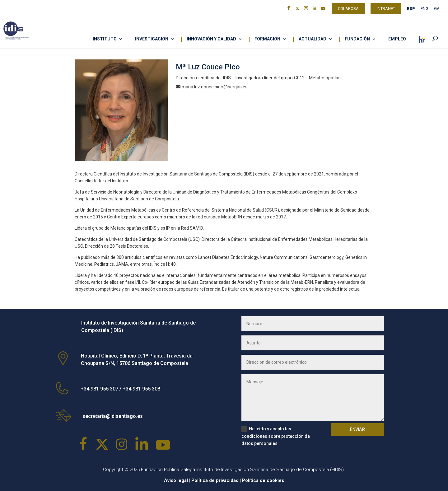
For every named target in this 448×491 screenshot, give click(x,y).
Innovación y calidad (211, 39)
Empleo (397, 39)
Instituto (105, 39)
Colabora (348, 9)
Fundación (357, 39)
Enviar (357, 429)
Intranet (386, 9)
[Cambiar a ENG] (425, 10)
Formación (267, 39)
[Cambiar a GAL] (438, 10)
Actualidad (313, 39)
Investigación (152, 39)
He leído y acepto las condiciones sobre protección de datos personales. (276, 436)
